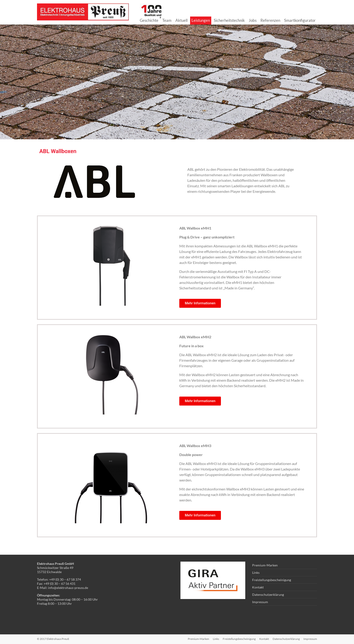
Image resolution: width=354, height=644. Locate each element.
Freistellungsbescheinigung (272, 580)
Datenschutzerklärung (268, 595)
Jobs (253, 20)
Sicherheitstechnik (229, 20)
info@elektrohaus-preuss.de (68, 588)
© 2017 (53, 639)
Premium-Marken (265, 565)
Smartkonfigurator (300, 20)
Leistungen (201, 20)
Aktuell (181, 20)
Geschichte (149, 20)
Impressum (260, 602)
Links (256, 573)
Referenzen (270, 20)
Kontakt (258, 587)
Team (167, 20)
